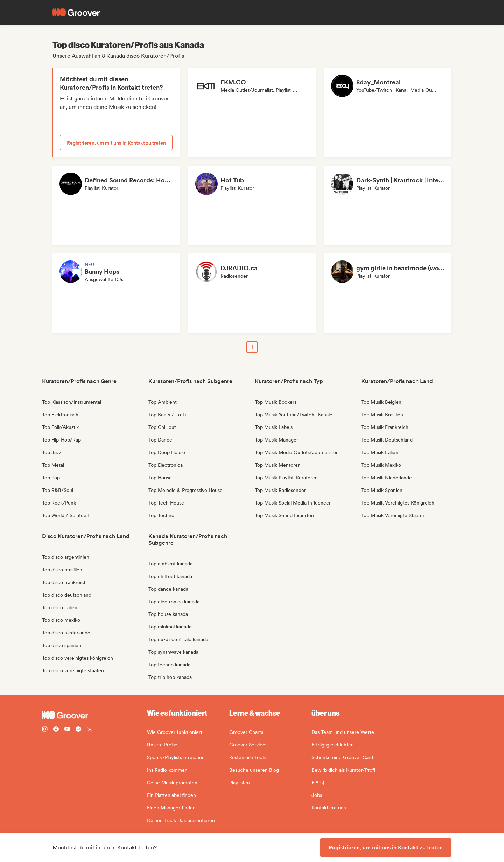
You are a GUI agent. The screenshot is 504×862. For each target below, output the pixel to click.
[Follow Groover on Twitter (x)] (90, 730)
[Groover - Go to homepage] (94, 715)
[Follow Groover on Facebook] (56, 730)
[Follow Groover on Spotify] (78, 730)
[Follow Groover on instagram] (45, 730)
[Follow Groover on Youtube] (67, 730)
